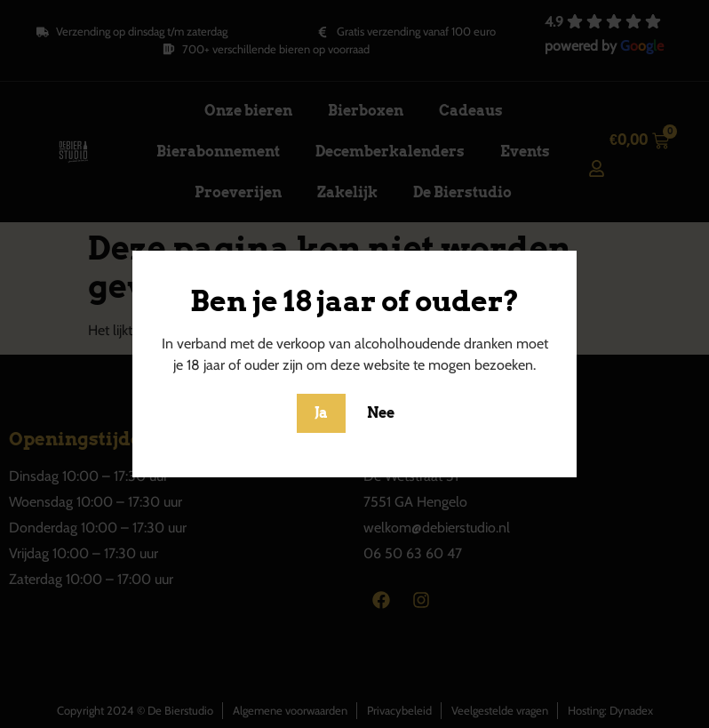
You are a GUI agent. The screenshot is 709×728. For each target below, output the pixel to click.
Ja (321, 413)
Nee (381, 413)
